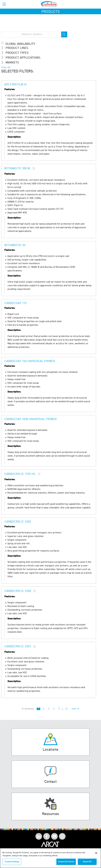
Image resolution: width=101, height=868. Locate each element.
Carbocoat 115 (15, 303)
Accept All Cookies (66, 862)
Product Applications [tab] (22, 58)
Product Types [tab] (16, 53)
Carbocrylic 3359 (18, 647)
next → (75, 709)
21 (66, 709)
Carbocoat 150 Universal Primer (30, 361)
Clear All (6, 68)
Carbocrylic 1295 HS (20, 474)
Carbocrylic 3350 (18, 522)
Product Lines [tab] (16, 48)
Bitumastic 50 (15, 245)
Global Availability (20, 44)
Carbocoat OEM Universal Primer (31, 419)
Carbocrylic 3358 (18, 591)
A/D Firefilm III (16, 85)
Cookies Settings (12, 862)
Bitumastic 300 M (17, 169)
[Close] (96, 853)
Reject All (87, 862)
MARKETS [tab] (11, 63)
